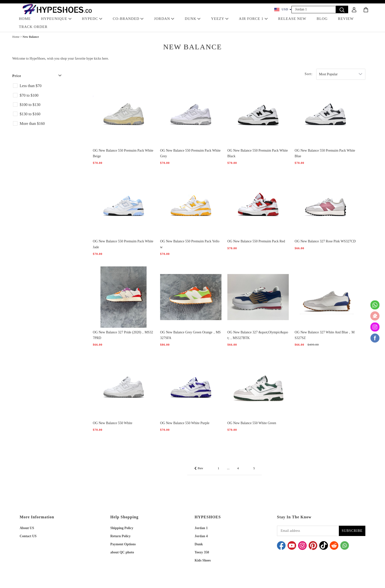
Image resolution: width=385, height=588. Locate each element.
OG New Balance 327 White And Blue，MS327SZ (325, 335)
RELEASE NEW (292, 19)
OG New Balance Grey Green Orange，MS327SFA (190, 335)
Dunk (199, 544)
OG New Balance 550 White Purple (185, 423)
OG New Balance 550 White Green (252, 423)
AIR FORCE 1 (253, 19)
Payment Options (123, 544)
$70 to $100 (29, 95)
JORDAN (164, 19)
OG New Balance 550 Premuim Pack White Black (258, 153)
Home (16, 37)
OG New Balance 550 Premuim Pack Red (256, 241)
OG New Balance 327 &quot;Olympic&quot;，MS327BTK (258, 335)
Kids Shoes (203, 560)
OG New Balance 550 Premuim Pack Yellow (190, 244)
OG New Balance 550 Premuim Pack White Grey (190, 153)
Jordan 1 (201, 528)
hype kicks (94, 59)
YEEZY (220, 19)
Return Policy (120, 536)
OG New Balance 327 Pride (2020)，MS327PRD (123, 335)
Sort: (309, 74)
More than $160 (32, 124)
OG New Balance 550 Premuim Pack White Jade (123, 244)
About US (27, 528)
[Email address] (308, 531)
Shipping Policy (122, 528)
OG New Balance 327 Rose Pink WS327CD (325, 241)
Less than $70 (31, 86)
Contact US (28, 536)
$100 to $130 (30, 105)
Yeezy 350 (202, 552)
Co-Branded (128, 19)
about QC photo (122, 552)
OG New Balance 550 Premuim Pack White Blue (325, 153)
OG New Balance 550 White (113, 423)
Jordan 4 (201, 536)
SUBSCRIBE (352, 531)
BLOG (322, 19)
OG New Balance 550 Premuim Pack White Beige (123, 153)
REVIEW (346, 19)
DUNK (193, 19)
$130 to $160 (30, 114)
